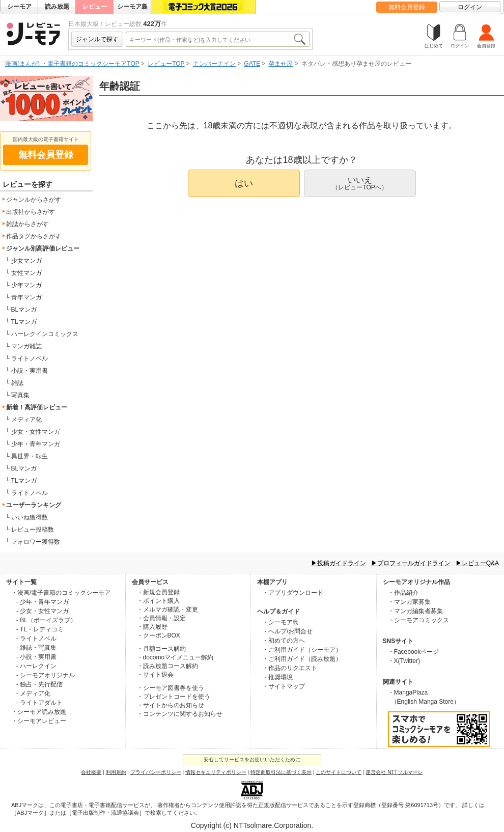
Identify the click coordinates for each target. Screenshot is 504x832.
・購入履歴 (152, 627)
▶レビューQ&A (477, 563)
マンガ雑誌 (26, 346)
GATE (252, 64)
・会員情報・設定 (161, 618)
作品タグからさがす (34, 236)
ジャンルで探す (97, 39)
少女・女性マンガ (36, 432)
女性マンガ (26, 273)
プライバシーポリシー (156, 772)
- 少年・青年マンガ (43, 602)
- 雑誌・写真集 (36, 648)
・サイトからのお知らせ (171, 705)
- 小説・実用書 (36, 657)
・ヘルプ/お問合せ (287, 631)
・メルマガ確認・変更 (167, 609)
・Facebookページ (414, 652)
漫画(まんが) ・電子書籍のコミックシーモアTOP (72, 64)
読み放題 (57, 7)
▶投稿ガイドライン (339, 563)
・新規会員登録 (158, 592)
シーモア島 (132, 7)
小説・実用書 (30, 371)
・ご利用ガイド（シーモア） (302, 650)
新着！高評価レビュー (37, 407)
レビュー (95, 7)
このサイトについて (339, 772)
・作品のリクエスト (290, 668)
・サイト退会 (155, 675)
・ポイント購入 (158, 601)
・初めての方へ (284, 641)
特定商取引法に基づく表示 (281, 772)
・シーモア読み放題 (39, 712)
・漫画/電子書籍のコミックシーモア (61, 593)
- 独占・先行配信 (39, 684)
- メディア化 (33, 694)
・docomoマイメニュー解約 (175, 657)
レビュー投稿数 (33, 530)
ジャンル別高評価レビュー (43, 248)
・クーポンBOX (159, 635)
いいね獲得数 (30, 517)
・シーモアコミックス (418, 620)
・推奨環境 (277, 677)
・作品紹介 (403, 593)
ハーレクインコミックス (45, 334)
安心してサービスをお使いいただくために (252, 759)
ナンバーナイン (214, 64)
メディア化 (26, 420)
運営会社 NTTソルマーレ (394, 772)
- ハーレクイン (36, 666)
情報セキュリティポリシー (216, 772)
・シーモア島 (281, 622)
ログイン (470, 7)
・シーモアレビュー (39, 721)
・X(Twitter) (404, 661)
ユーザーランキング (34, 505)
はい (244, 183)
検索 (299, 39)
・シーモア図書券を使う (171, 688)
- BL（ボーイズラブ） (46, 620)
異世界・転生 (30, 456)
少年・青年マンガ (36, 444)
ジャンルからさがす (34, 200)
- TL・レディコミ (40, 629)
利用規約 (116, 772)
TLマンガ (24, 322)
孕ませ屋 (281, 64)
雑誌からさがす (27, 224)
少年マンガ (26, 285)
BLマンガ (24, 310)
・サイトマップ (284, 686)
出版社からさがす (31, 212)
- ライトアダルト (39, 703)
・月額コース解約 (161, 649)
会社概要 (91, 772)
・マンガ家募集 (409, 602)
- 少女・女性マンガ (43, 611)
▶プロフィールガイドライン (411, 563)
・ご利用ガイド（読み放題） (302, 659)
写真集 (20, 395)
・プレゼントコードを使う (174, 697)
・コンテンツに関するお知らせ (180, 714)
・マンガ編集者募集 (415, 611)
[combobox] (209, 39)
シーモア (19, 7)
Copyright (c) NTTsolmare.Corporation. (252, 825)
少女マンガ (26, 261)
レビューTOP (166, 64)
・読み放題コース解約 (167, 666)
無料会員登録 (407, 7)
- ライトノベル (36, 639)
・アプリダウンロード (293, 593)
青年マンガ (26, 297)
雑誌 (17, 383)
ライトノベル (30, 358)
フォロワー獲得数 (36, 542)
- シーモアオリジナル (46, 675)
